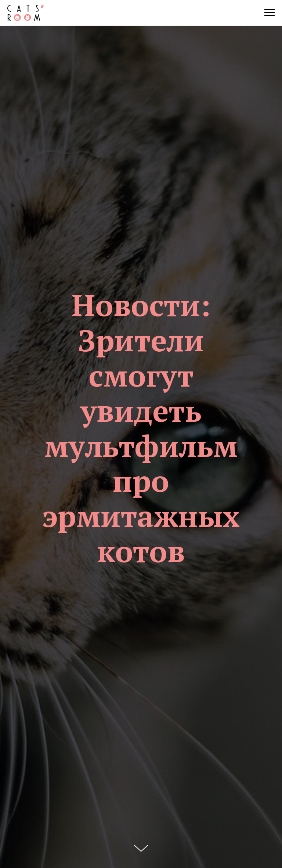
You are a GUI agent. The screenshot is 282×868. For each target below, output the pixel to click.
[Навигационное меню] (270, 13)
